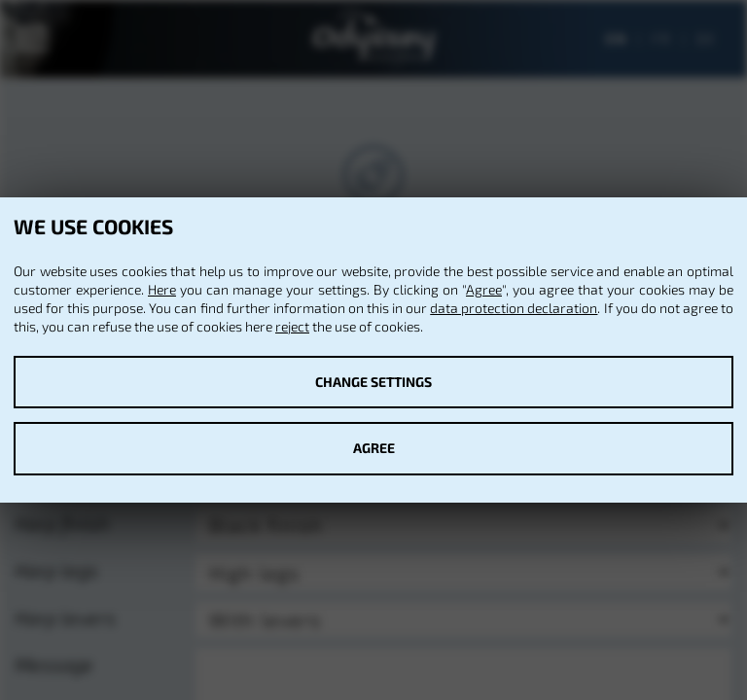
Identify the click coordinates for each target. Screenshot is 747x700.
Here (162, 289)
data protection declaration (514, 308)
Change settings (373, 382)
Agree (484, 289)
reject (292, 326)
